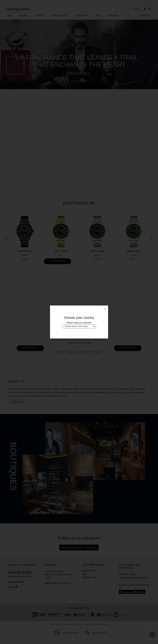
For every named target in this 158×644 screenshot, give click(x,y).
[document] (79, 322)
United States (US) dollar (76, 326)
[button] (105, 309)
